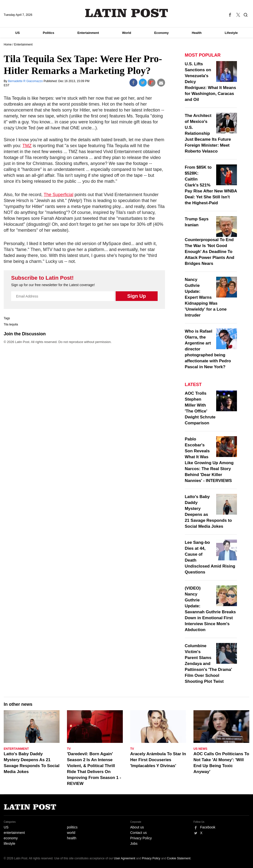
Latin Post (127, 13)
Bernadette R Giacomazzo (26, 81)
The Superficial (59, 195)
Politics (48, 33)
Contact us (138, 833)
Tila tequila (11, 324)
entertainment (14, 833)
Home (8, 45)
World (127, 33)
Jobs (134, 844)
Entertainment (88, 33)
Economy (161, 33)
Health (197, 33)
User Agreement (125, 858)
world (71, 833)
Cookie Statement (179, 858)
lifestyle (10, 844)
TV (69, 749)
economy (11, 838)
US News (200, 749)
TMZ (27, 146)
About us (137, 827)
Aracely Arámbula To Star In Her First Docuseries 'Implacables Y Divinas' (158, 760)
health (72, 838)
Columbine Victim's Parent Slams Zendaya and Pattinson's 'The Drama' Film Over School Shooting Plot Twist (209, 664)
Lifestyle (231, 33)
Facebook (208, 827)
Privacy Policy (141, 838)
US (18, 33)
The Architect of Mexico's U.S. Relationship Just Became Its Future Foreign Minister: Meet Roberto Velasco (208, 133)
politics (72, 827)
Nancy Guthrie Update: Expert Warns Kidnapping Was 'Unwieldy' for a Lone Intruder (206, 297)
